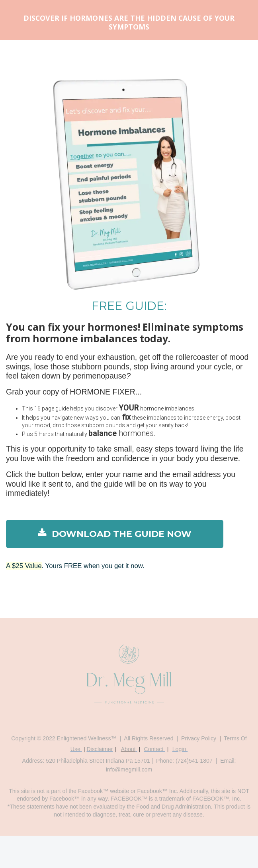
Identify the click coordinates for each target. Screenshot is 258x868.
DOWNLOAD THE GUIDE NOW (115, 534)
